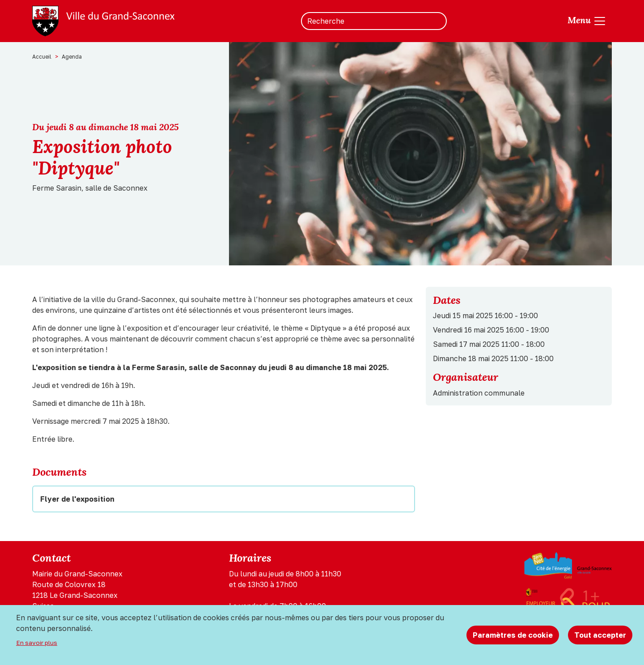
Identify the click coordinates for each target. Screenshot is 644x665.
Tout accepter (600, 635)
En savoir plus (37, 643)
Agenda (72, 57)
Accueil (42, 57)
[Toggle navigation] (587, 21)
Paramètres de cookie (513, 635)
